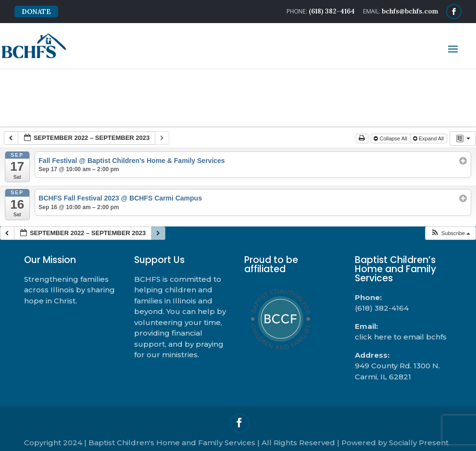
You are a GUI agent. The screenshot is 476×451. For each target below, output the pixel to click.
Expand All (429, 138)
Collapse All (391, 138)
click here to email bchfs (401, 337)
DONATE (36, 12)
